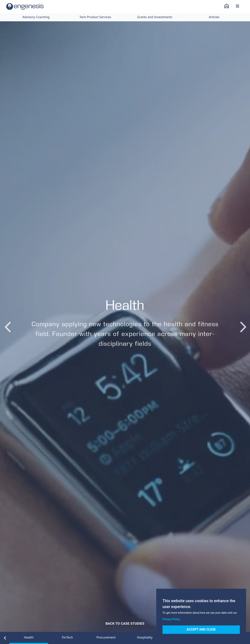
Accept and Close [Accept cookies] (201, 629)
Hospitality (145, 637)
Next (243, 323)
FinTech (67, 637)
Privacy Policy (171, 619)
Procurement (106, 637)
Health (29, 637)
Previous (7, 323)
